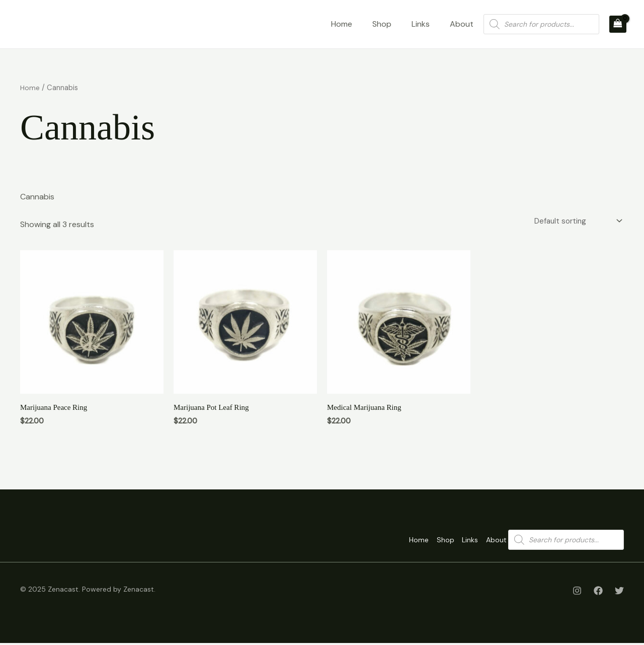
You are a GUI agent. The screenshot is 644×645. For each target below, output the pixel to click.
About (462, 24)
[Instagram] (577, 593)
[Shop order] (574, 222)
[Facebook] (598, 593)
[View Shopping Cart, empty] (618, 24)
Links (421, 24)
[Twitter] (619, 593)
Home (342, 24)
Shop (382, 24)
